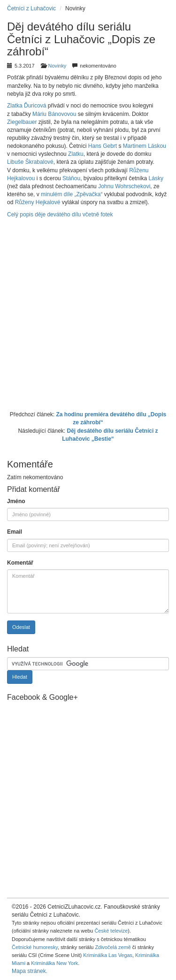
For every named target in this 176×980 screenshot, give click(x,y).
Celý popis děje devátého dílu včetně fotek (60, 214)
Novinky (57, 66)
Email (15, 532)
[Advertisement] (88, 313)
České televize (111, 931)
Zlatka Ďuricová (27, 106)
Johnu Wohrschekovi (124, 186)
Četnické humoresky (35, 947)
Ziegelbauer (22, 122)
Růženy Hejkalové (38, 202)
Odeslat (21, 627)
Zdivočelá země (113, 947)
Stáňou (71, 178)
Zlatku (76, 154)
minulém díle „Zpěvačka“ (72, 194)
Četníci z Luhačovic (31, 8)
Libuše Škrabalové (30, 162)
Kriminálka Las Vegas (108, 955)
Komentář (20, 563)
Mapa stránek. (30, 971)
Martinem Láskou (145, 146)
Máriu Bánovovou (54, 114)
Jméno (16, 501)
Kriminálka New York (54, 963)
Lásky (156, 178)
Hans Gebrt (103, 146)
